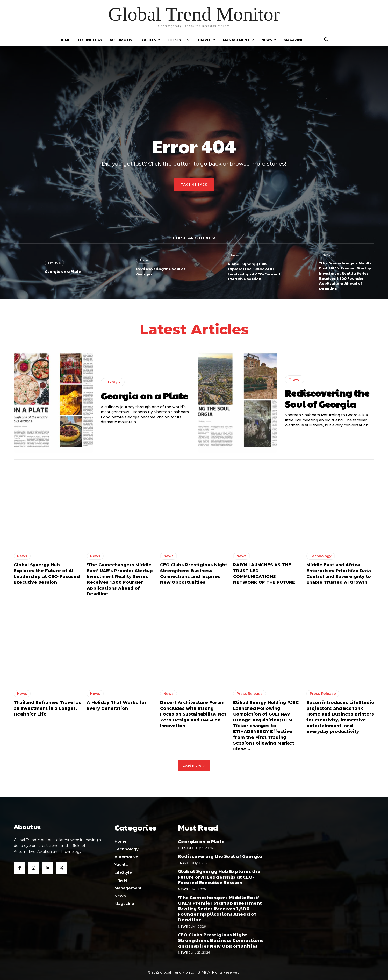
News (269, 40)
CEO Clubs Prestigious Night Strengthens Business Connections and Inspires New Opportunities (221, 940)
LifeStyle (179, 40)
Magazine (293, 40)
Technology (90, 40)
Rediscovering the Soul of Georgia (161, 271)
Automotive (122, 40)
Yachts (151, 40)
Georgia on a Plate (63, 271)
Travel (206, 40)
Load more (194, 767)
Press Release (250, 695)
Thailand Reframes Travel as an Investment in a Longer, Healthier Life (48, 710)
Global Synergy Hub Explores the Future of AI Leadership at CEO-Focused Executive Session (254, 271)
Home (65, 40)
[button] (326, 40)
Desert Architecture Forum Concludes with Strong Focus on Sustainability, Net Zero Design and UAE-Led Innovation (193, 716)
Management (238, 40)
